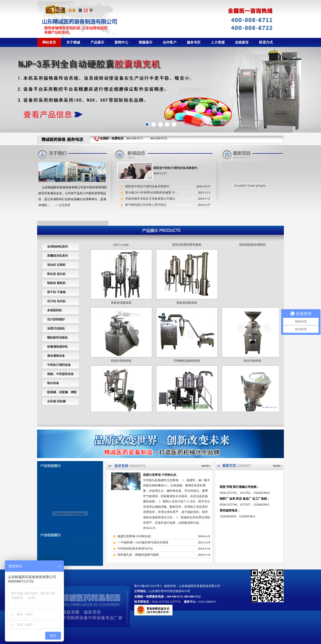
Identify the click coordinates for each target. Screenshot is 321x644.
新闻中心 (121, 42)
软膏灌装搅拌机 (58, 347)
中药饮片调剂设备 (59, 365)
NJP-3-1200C (121, 250)
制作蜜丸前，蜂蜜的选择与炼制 (138, 555)
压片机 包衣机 (56, 301)
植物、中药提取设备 (60, 374)
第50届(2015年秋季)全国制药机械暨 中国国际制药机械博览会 (165, 193)
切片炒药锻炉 (56, 319)
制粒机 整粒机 (56, 283)
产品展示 (97, 42)
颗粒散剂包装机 (58, 338)
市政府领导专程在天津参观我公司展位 (150, 199)
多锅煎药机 (55, 310)
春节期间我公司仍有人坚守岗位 (146, 205)
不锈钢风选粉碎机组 (187, 365)
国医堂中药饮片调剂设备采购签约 (147, 186)
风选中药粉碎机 (121, 365)
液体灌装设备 (56, 356)
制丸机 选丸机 (56, 274)
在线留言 (242, 42)
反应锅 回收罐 (56, 401)
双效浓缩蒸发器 (187, 307)
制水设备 (53, 383)
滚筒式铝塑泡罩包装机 (187, 249)
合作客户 (170, 42)
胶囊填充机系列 (58, 256)
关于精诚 (73, 42)
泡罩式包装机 (56, 329)
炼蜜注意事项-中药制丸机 (134, 536)
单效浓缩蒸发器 (121, 307)
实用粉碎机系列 (58, 247)
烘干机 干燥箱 (56, 292)
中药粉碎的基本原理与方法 (135, 549)
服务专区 (194, 42)
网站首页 (49, 42)
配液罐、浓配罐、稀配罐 (62, 396)
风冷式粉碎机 (252, 365)
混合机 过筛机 (56, 265)
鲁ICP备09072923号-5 (148, 586)
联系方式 (266, 42)
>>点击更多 (63, 205)
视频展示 (146, 42)
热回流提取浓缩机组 (252, 249)
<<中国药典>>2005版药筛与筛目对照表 (143, 542)
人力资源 (218, 42)
